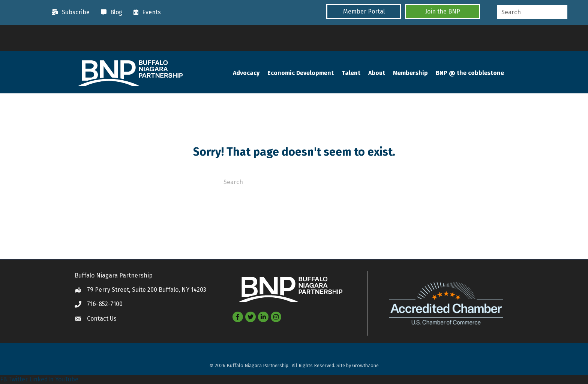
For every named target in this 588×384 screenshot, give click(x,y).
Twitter (18, 379)
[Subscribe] (69, 12)
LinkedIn (41, 379)
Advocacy (246, 73)
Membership (410, 73)
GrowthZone (365, 365)
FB (3, 379)
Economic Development (301, 73)
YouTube (67, 379)
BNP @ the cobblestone (470, 73)
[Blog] (110, 12)
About (377, 73)
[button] (364, 11)
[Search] (294, 181)
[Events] (145, 12)
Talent (351, 73)
